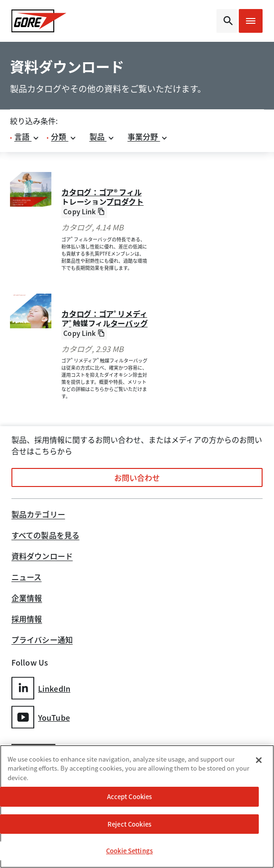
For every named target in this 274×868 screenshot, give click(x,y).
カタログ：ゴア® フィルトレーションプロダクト (102, 197)
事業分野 (148, 136)
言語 (27, 136)
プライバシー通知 (42, 640)
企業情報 (27, 599)
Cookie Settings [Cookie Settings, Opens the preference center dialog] (129, 851)
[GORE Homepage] (40, 21)
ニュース (26, 578)
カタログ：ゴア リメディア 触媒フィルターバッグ (104, 318)
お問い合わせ (137, 477)
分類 (64, 136)
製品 (102, 136)
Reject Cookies (129, 824)
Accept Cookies (130, 796)
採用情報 (27, 620)
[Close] (259, 760)
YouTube (41, 717)
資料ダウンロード (42, 557)
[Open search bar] (227, 21)
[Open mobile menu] (251, 21)
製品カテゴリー (38, 515)
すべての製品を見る (45, 536)
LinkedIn (41, 688)
